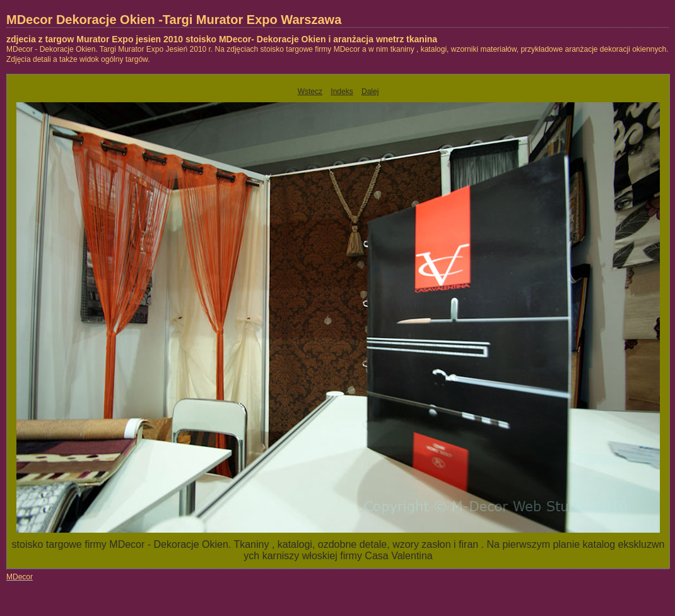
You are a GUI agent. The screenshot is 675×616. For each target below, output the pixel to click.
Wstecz (310, 92)
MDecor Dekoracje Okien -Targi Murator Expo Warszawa (174, 20)
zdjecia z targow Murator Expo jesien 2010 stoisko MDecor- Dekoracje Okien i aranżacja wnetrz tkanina (222, 39)
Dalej (370, 92)
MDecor (20, 577)
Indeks (342, 92)
